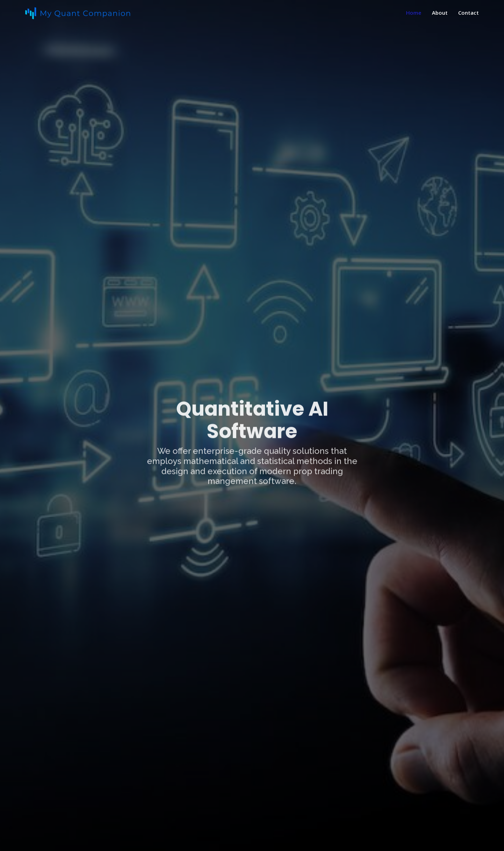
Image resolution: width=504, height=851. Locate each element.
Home (414, 13)
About (440, 13)
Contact (468, 13)
